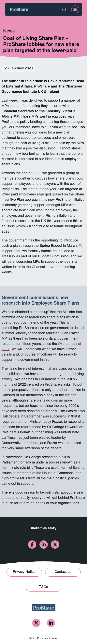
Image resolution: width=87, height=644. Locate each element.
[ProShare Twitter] (36, 623)
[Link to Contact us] (63, 572)
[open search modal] (64, 9)
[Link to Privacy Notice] (24, 572)
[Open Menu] (75, 9)
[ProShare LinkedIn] (51, 623)
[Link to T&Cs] (44, 587)
